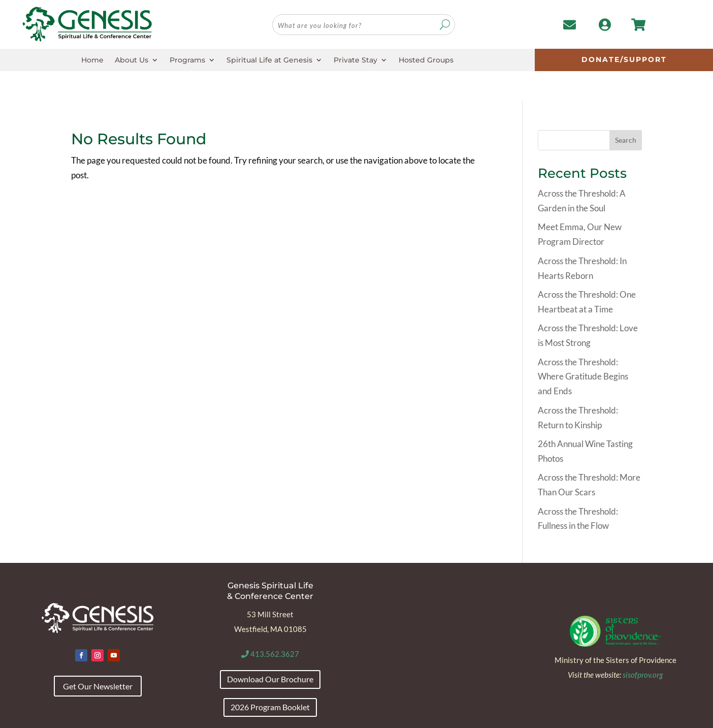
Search (626, 111)
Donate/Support (624, 59)
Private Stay (355, 60)
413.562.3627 (270, 624)
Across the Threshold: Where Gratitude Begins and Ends (583, 347)
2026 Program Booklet (270, 677)
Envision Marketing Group (626, 716)
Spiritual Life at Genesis (269, 60)
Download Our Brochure (270, 650)
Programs (187, 60)
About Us (132, 60)
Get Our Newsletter (98, 657)
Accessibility (90, 716)
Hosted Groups (426, 60)
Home (92, 60)
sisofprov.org (643, 645)
